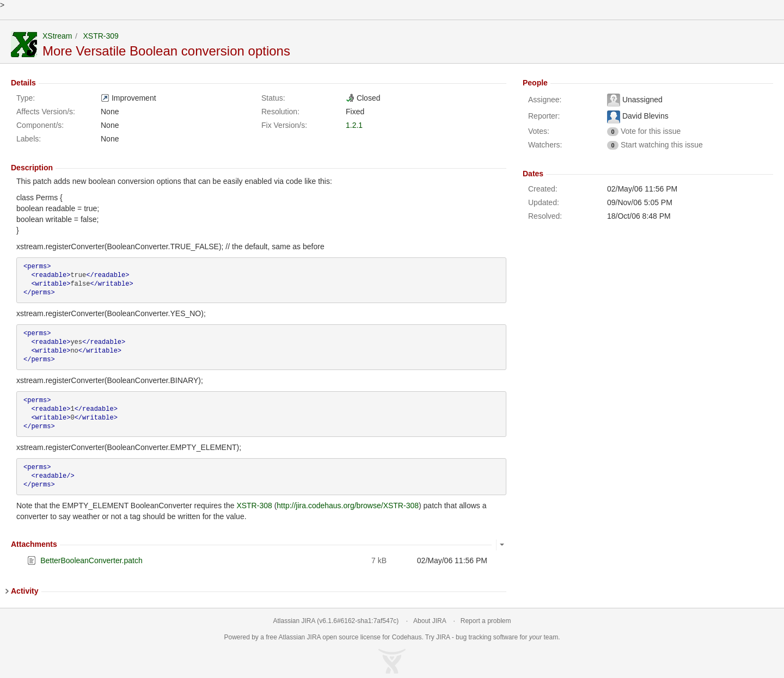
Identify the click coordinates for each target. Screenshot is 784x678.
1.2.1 (354, 125)
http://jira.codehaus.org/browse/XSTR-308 (348, 506)
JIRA (314, 637)
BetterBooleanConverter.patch (91, 560)
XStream (57, 36)
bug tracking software (487, 637)
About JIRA (430, 621)
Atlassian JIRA (294, 621)
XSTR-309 (100, 36)
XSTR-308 (254, 506)
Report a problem (486, 621)
